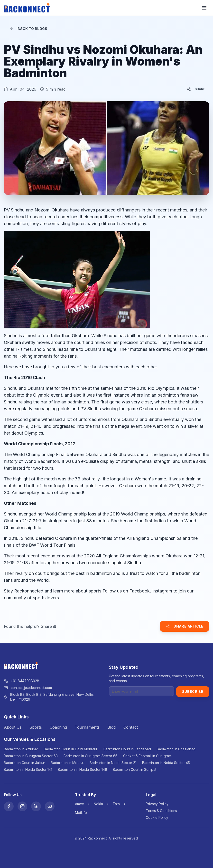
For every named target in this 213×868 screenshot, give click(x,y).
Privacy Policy (157, 804)
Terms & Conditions (161, 811)
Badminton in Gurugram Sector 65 (90, 756)
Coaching (58, 727)
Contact (131, 727)
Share (196, 89)
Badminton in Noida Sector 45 (166, 763)
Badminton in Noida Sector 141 (28, 769)
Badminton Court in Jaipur (24, 763)
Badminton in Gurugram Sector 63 (31, 756)
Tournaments (87, 727)
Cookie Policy (157, 817)
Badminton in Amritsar (21, 749)
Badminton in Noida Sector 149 (83, 769)
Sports (36, 727)
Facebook (139, 591)
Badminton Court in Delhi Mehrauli (71, 749)
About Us (13, 727)
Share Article (185, 626)
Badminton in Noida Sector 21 (113, 763)
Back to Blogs (29, 29)
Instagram (162, 591)
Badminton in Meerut (67, 763)
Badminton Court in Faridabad (127, 749)
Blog (111, 727)
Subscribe (193, 692)
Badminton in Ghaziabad (176, 749)
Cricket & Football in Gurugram (147, 756)
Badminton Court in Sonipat (135, 769)
